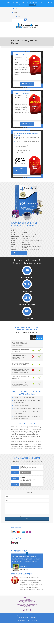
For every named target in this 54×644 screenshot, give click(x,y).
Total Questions (27, 342)
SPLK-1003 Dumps (27, 630)
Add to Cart (28, 84)
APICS (8, 41)
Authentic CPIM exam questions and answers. (23, 421)
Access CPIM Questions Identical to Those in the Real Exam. (28, 159)
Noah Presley (23, 590)
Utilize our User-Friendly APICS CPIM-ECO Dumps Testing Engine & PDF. (27, 167)
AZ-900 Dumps (27, 629)
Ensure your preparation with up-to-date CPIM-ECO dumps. (26, 432)
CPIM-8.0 (21, 501)
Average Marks (27, 314)
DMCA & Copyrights (31, 638)
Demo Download (19, 275)
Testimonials (33, 31)
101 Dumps (27, 620)
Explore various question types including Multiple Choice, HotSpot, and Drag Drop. (28, 436)
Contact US (21, 638)
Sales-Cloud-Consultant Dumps (27, 621)
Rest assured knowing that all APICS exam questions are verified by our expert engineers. (27, 441)
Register (13, 12)
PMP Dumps (27, 619)
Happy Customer (23, 593)
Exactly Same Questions (27, 328)
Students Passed (27, 301)
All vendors (23, 31)
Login (14, 9)
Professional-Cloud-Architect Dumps (27, 622)
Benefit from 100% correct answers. (21, 429)
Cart (41, 31)
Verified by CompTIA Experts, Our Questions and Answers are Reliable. (27, 163)
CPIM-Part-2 (22, 490)
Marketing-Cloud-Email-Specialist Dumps (27, 625)
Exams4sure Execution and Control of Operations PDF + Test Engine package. (26, 425)
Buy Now (25, 496)
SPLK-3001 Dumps (27, 631)
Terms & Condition (37, 637)
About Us (21, 637)
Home (14, 31)
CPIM (12, 41)
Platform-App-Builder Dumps (27, 626)
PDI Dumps (27, 628)
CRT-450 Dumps (27, 624)
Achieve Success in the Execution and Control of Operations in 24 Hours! (27, 155)
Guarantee (28, 637)
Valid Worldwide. (19, 170)
